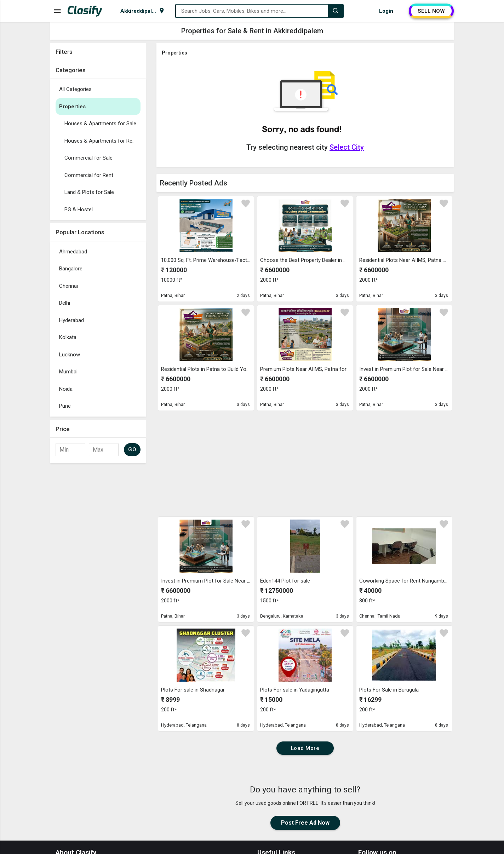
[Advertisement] (98, 573)
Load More (305, 748)
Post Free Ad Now (305, 823)
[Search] (336, 11)
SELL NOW (431, 11)
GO (132, 449)
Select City (347, 147)
